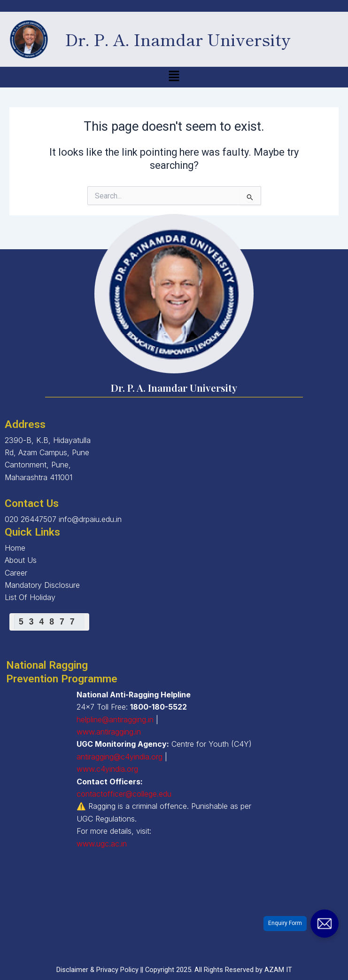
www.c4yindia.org (107, 769)
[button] (174, 77)
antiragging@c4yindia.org (120, 757)
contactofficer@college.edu (124, 794)
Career (16, 573)
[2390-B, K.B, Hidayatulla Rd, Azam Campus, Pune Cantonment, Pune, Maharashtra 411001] (174, 913)
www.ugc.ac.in (102, 844)
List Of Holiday (30, 597)
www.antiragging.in (109, 732)
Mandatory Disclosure (42, 585)
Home (15, 548)
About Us (21, 560)
